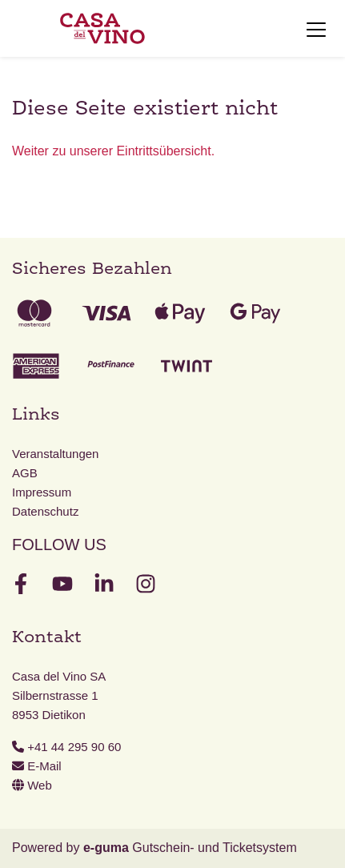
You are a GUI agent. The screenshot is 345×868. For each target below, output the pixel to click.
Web (32, 785)
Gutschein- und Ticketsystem (190, 848)
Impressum (42, 492)
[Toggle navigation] (316, 29)
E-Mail (37, 766)
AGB (25, 473)
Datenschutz (45, 511)
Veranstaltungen (55, 454)
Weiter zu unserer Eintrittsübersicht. (113, 151)
